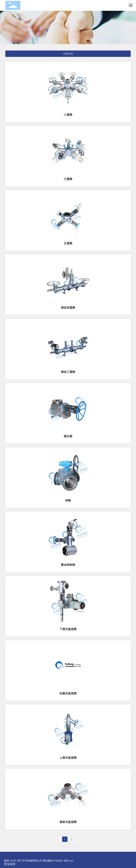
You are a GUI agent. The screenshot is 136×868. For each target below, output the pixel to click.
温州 (66, 861)
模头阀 (68, 436)
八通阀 (68, 115)
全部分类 (68, 54)
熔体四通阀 (68, 308)
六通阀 (68, 179)
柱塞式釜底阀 (68, 693)
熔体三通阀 (68, 372)
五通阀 (68, 243)
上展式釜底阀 (68, 758)
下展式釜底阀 (68, 629)
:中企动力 (58, 861)
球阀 (68, 501)
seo (71, 861)
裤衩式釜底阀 (68, 822)
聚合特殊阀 (68, 565)
